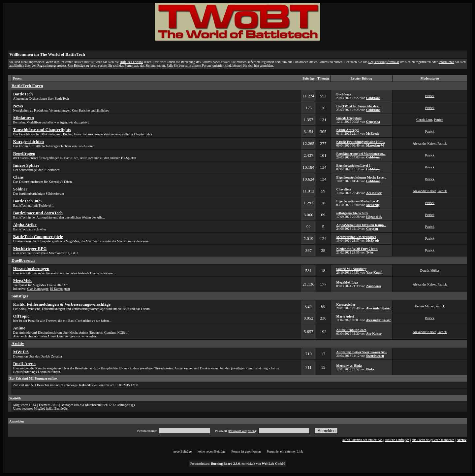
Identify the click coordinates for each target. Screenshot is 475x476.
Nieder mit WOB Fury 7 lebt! (357, 249)
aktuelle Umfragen (397, 440)
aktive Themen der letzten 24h (362, 440)
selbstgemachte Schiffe (352, 213)
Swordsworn (375, 356)
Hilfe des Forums (131, 62)
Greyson (372, 229)
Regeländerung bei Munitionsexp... (361, 154)
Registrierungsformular (384, 62)
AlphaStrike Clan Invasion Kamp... (361, 225)
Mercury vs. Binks (349, 366)
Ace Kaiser (374, 193)
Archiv (462, 440)
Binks (370, 369)
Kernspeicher (346, 305)
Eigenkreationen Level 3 (354, 166)
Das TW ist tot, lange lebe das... (359, 106)
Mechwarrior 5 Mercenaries (356, 237)
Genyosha (373, 122)
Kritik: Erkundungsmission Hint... (361, 142)
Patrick (430, 96)
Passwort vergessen (242, 431)
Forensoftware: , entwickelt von (238, 464)
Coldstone (373, 98)
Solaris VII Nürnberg (352, 269)
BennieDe (61, 408)
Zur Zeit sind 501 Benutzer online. (33, 378)
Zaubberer (374, 286)
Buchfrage (344, 94)
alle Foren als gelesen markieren (433, 440)
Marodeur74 (375, 145)
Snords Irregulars (349, 118)
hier (257, 66)
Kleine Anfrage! (348, 130)
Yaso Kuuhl (374, 272)
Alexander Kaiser (424, 143)
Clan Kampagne (38, 289)
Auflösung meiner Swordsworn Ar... (362, 352)
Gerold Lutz (424, 120)
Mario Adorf (345, 316)
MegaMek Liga (347, 282)
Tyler (370, 252)
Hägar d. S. (374, 217)
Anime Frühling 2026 (351, 330)
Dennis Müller (430, 271)
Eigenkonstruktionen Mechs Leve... (361, 177)
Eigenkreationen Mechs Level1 (358, 201)
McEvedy (373, 134)
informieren (446, 62)
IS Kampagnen (60, 289)
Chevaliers (344, 189)
